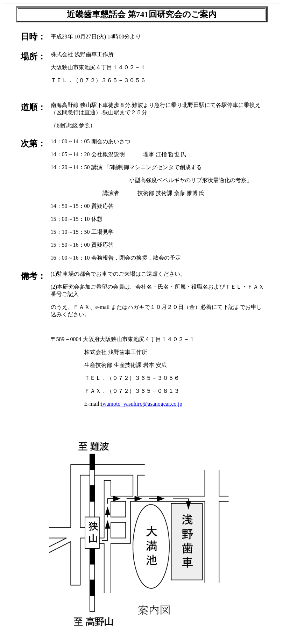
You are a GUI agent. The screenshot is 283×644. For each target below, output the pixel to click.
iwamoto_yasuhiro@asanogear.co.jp (141, 404)
